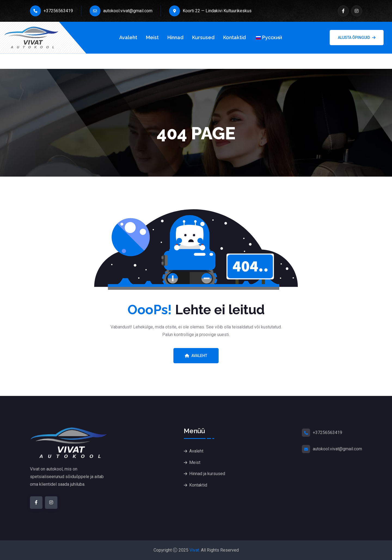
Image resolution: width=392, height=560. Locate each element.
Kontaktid (235, 37)
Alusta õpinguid (357, 38)
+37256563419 (51, 11)
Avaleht (128, 37)
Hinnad (175, 37)
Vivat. (195, 550)
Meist (152, 37)
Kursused (203, 37)
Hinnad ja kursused (207, 474)
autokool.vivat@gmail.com (121, 11)
